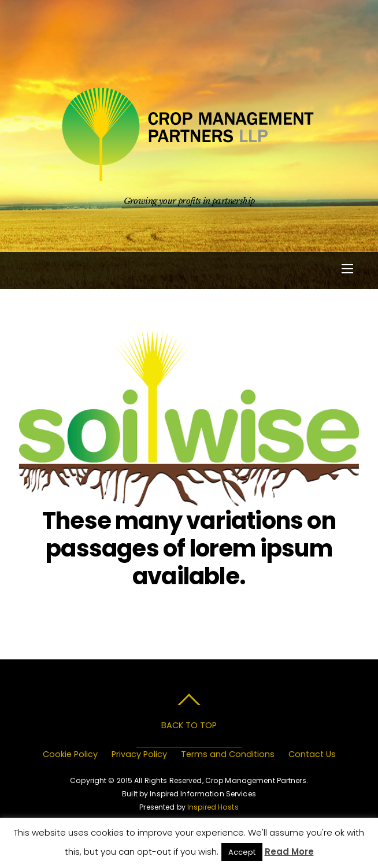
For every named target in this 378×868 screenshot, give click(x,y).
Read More (289, 852)
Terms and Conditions (228, 754)
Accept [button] (242, 852)
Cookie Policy (70, 754)
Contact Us (312, 754)
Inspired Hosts (213, 807)
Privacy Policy (139, 754)
